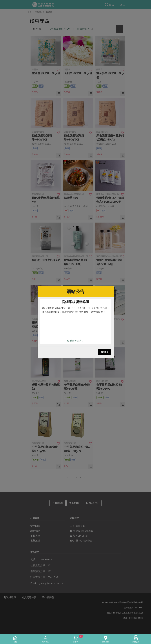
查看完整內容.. (75, 341)
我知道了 (105, 352)
